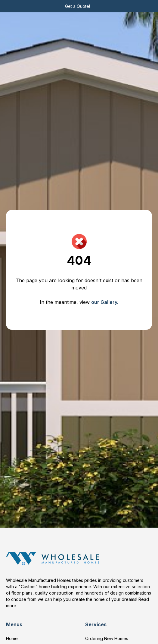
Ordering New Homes (107, 638)
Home (12, 638)
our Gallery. (105, 302)
